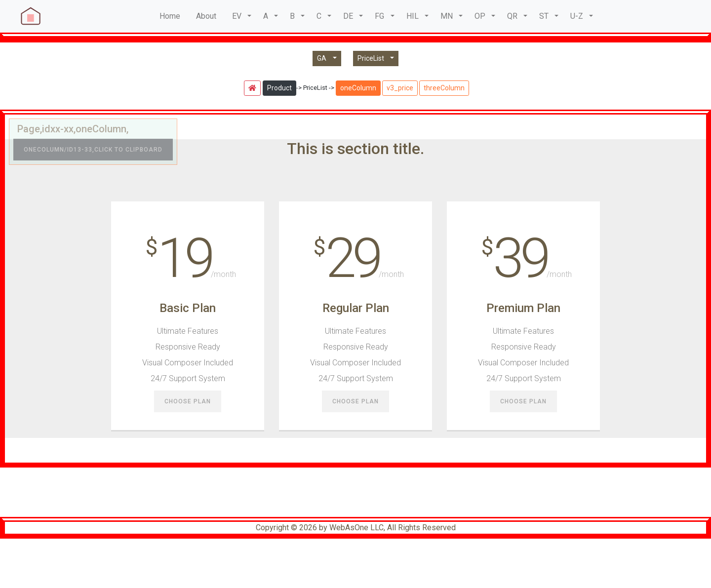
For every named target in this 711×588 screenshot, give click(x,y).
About (206, 16)
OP (480, 16)
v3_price (400, 88)
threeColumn (444, 88)
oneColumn (358, 88)
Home (170, 16)
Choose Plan (188, 402)
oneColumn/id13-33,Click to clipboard (93, 150)
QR (512, 16)
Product (279, 88)
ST (544, 16)
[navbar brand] (30, 16)
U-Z (577, 16)
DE (348, 16)
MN (447, 16)
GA (324, 58)
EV (237, 16)
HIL (413, 16)
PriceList (373, 58)
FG (379, 16)
